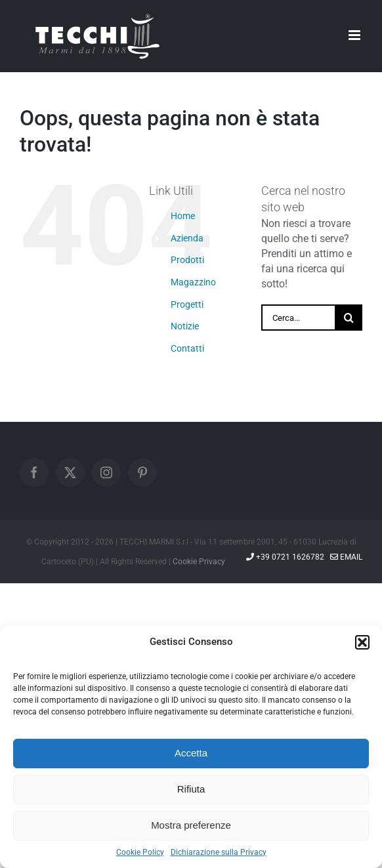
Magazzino (193, 282)
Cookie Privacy (199, 562)
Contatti (187, 348)
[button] (362, 642)
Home (183, 216)
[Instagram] (106, 472)
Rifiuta (191, 789)
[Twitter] (70, 472)
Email (346, 557)
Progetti (187, 304)
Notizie (185, 326)
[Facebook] (34, 472)
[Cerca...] (299, 318)
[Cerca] (349, 318)
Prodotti (187, 260)
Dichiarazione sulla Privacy (219, 852)
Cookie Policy (140, 852)
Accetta (191, 753)
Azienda (187, 238)
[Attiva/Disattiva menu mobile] (355, 35)
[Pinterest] (142, 472)
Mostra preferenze (191, 825)
